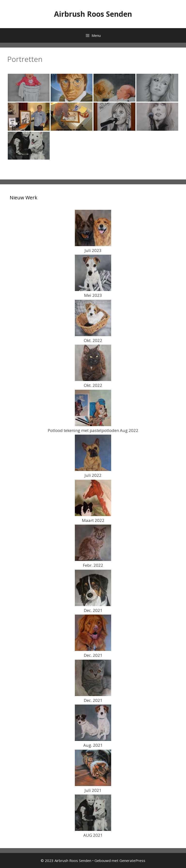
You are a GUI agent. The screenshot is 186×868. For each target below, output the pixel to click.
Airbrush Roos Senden (93, 14)
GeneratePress (132, 860)
